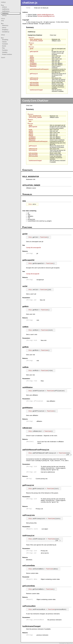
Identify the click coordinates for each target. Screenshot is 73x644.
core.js (3, 19)
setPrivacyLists (34, 78)
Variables (31, 43)
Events (4, 46)
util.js (2, 21)
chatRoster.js (6, 11)
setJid (31, 56)
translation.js (6, 32)
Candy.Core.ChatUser (35, 35)
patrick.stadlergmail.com (45, 15)
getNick (32, 57)
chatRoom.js (6, 9)
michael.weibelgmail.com (46, 16)
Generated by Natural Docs (66, 643)
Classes (4, 42)
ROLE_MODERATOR (36, 39)
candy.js (3, 2)
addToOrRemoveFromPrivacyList (39, 69)
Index (2, 38)
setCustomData (34, 82)
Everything (5, 40)
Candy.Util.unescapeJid (33, 248)
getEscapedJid (34, 52)
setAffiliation (33, 63)
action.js (4, 7)
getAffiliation (33, 65)
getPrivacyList (34, 74)
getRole (32, 60)
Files (3, 48)
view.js (3, 35)
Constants (31, 38)
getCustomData (34, 84)
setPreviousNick (34, 85)
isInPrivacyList (34, 80)
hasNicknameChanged (36, 90)
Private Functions (7, 54)
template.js (5, 30)
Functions (31, 47)
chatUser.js (32, 32)
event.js (4, 15)
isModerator (33, 66)
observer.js (5, 25)
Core (2, 5)
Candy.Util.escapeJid (33, 274)
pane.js (4, 28)
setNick (32, 59)
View (2, 24)
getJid (31, 49)
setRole (32, 62)
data (31, 45)
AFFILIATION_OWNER (36, 41)
